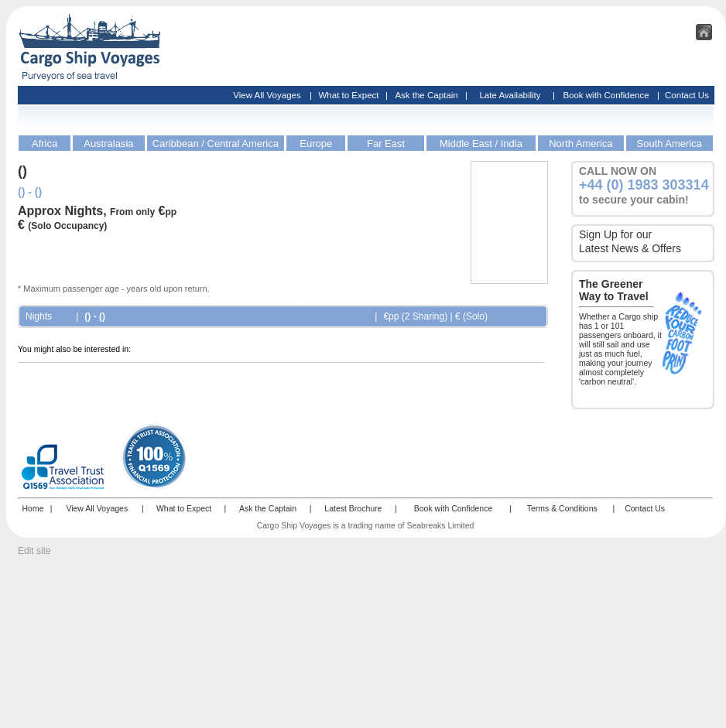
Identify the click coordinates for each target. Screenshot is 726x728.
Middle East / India (481, 144)
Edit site (34, 551)
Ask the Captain (426, 95)
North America (580, 144)
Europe (316, 144)
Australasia (108, 144)
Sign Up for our (615, 234)
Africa (45, 144)
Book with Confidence (606, 95)
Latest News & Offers (630, 248)
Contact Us (687, 95)
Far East (386, 144)
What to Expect (349, 95)
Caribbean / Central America (216, 144)
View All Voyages (267, 95)
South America (670, 144)
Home (33, 508)
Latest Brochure (353, 508)
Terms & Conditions (562, 508)
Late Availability (510, 95)
